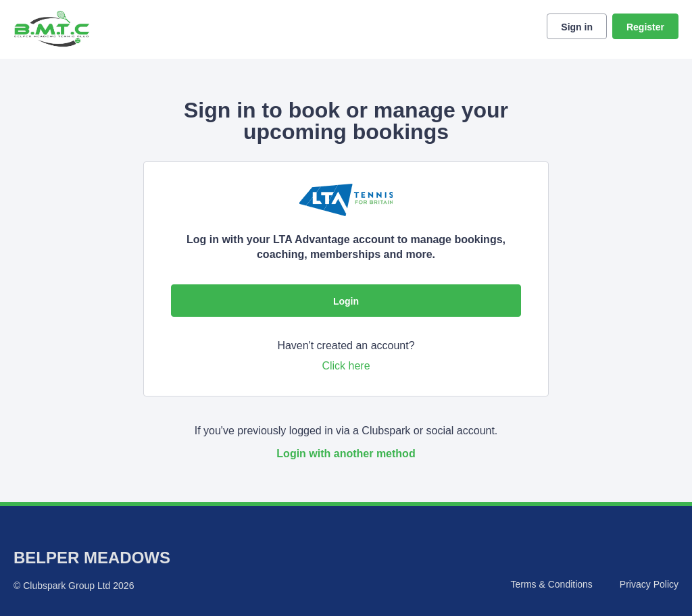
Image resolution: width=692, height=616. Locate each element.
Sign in (577, 27)
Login (346, 301)
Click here (346, 366)
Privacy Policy (649, 584)
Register (645, 27)
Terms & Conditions (551, 584)
